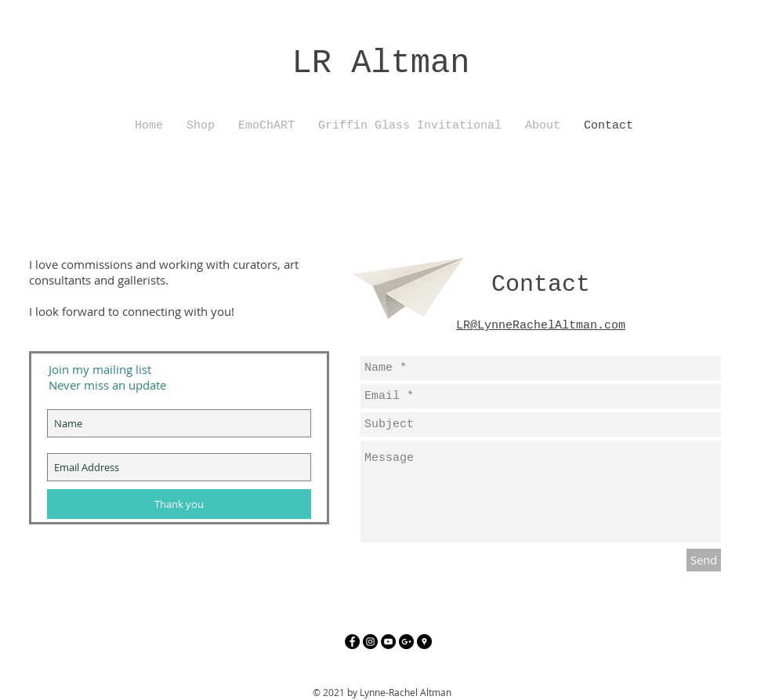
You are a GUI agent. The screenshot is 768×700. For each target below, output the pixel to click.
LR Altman (381, 63)
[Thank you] (179, 504)
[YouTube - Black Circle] (388, 642)
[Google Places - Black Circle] (424, 642)
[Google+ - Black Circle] (406, 642)
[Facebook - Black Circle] (352, 642)
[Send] (704, 560)
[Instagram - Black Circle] (370, 642)
